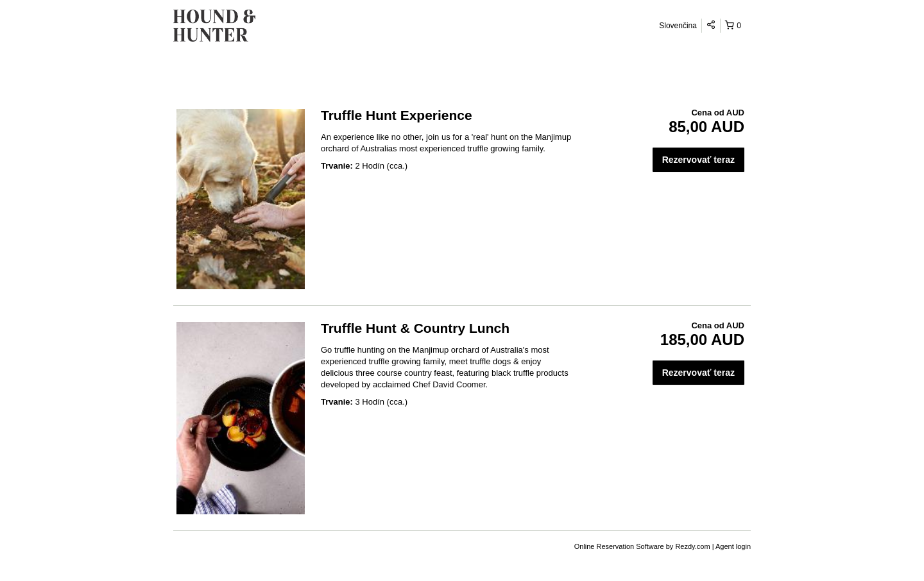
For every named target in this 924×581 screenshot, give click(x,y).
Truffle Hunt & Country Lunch (415, 328)
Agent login (733, 546)
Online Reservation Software (619, 546)
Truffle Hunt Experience (397, 115)
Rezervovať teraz (698, 160)
